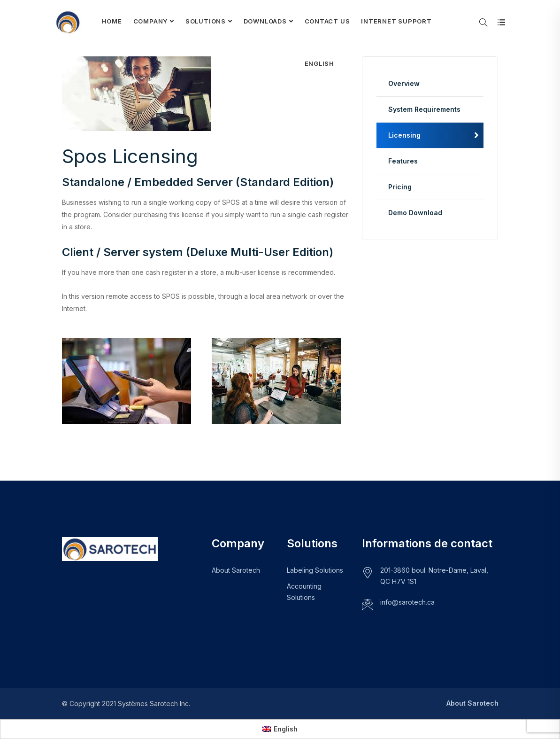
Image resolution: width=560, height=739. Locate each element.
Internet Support (396, 21)
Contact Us (327, 21)
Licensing (404, 135)
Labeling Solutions (315, 570)
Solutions (206, 21)
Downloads (265, 21)
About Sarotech (236, 570)
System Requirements (424, 109)
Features (403, 161)
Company (150, 21)
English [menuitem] (286, 729)
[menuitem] (319, 63)
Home (112, 21)
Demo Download (415, 213)
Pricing (400, 187)
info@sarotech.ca (407, 602)
